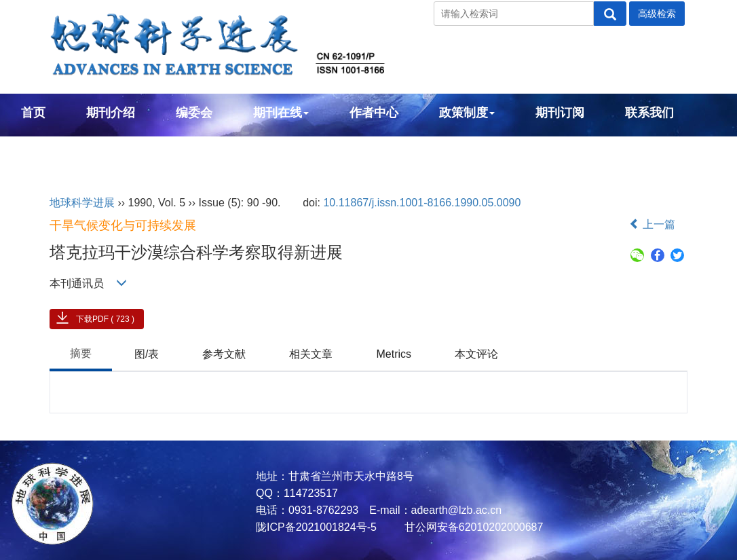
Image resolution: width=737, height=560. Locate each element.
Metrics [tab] (394, 354)
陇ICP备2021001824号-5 (316, 527)
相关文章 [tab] (311, 354)
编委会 (194, 113)
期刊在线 (281, 113)
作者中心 (374, 113)
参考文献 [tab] (224, 354)
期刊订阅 (560, 113)
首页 (33, 113)
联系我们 (649, 113)
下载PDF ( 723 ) (105, 319)
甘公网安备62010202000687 (472, 527)
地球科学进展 (82, 203)
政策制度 (467, 113)
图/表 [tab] (147, 354)
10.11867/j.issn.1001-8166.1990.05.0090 (422, 203)
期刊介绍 (111, 113)
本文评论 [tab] (476, 354)
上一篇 (652, 224)
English (43, 149)
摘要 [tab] (81, 353)
